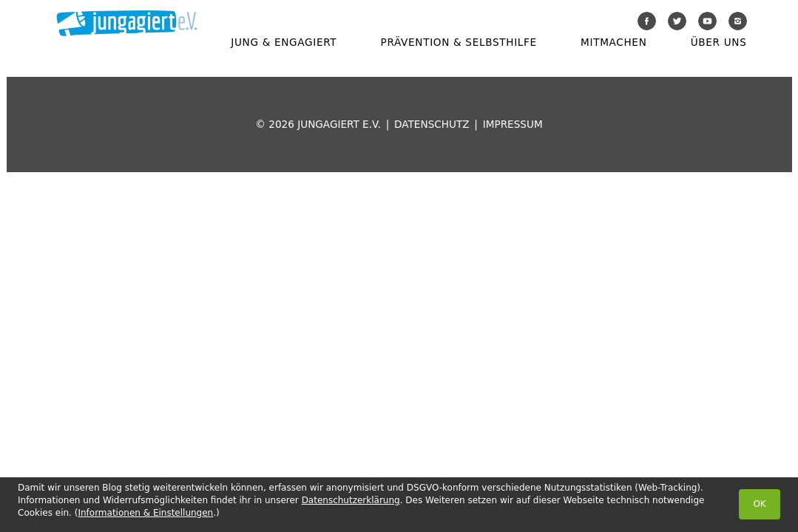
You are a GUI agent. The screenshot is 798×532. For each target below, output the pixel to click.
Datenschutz (432, 124)
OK (759, 504)
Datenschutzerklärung (351, 500)
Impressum (513, 124)
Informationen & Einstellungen (145, 513)
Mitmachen (613, 42)
